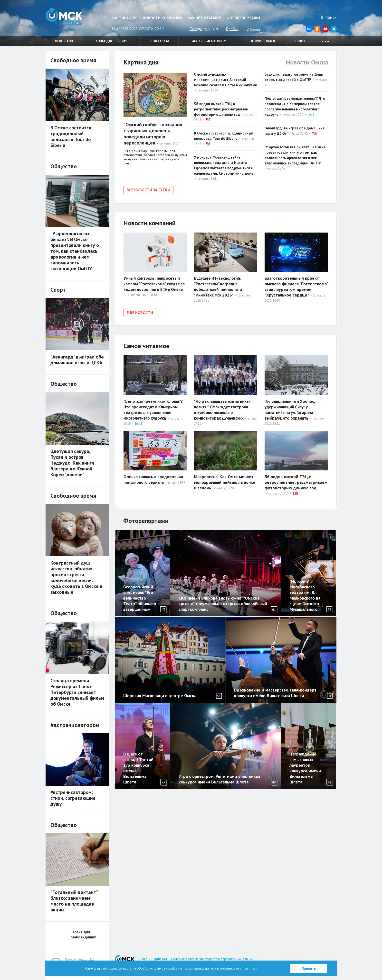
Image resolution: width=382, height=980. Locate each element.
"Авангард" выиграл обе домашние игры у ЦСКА (77, 360)
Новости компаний (163, 18)
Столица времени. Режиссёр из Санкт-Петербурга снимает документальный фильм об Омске (77, 692)
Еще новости (140, 312)
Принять (309, 968)
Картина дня (124, 18)
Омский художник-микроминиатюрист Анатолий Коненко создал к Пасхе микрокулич (225, 80)
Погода (196, 29)
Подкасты (160, 41)
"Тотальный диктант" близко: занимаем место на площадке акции (74, 901)
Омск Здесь (70, 20)
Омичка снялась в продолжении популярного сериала (155, 477)
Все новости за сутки (148, 190)
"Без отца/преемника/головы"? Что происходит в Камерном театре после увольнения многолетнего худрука (154, 407)
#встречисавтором (209, 41)
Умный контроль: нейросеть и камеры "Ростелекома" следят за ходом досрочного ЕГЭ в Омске (153, 286)
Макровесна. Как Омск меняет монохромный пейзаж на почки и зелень (225, 480)
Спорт (300, 41)
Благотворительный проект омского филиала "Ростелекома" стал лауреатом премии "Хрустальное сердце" (296, 286)
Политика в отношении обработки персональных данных (212, 959)
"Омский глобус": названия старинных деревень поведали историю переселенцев (153, 134)
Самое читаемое (204, 18)
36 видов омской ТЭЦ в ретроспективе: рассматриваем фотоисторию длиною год (221, 109)
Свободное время (112, 41)
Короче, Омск (263, 41)
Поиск (329, 18)
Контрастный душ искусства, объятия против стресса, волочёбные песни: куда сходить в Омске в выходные (76, 577)
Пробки (232, 29)
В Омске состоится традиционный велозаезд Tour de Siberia (71, 136)
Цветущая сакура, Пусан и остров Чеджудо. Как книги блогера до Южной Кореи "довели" (72, 463)
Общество (64, 41)
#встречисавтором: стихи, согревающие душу (73, 798)
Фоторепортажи (243, 18)
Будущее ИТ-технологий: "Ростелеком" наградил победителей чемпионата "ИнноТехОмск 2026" (219, 286)
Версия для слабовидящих (83, 935)
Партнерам (159, 959)
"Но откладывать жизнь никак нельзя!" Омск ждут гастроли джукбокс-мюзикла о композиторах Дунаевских (224, 407)
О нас (143, 959)
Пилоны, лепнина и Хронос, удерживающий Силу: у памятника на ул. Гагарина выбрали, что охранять (291, 407)
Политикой (250, 968)
